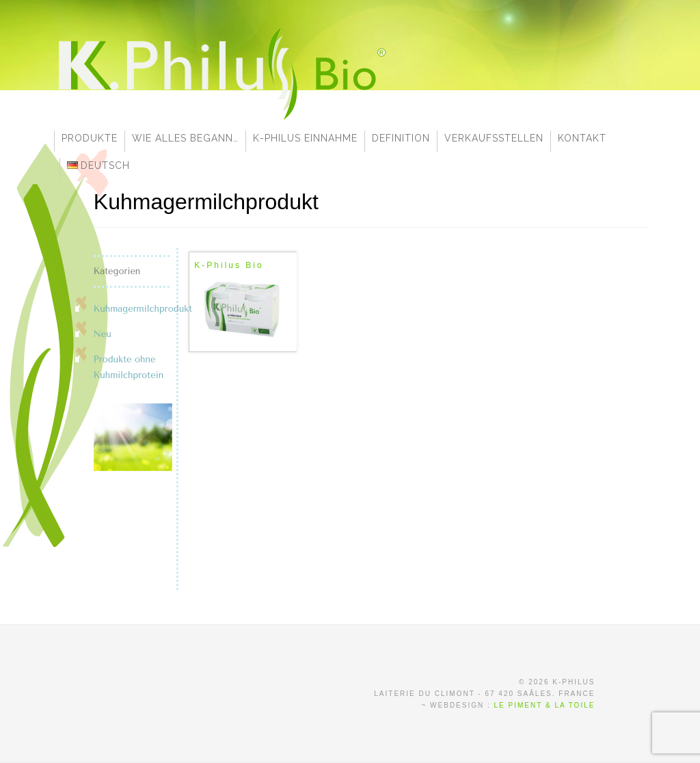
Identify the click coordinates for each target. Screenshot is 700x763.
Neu (103, 334)
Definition (401, 138)
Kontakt (582, 138)
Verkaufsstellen (494, 138)
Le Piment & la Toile (545, 705)
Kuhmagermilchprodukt (143, 309)
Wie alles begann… (185, 138)
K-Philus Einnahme (305, 138)
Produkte (90, 138)
